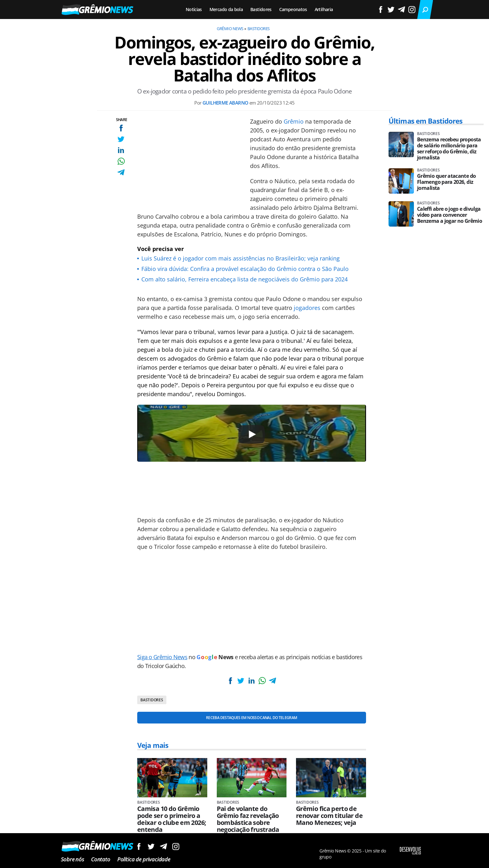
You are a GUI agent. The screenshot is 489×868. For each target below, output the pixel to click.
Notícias (194, 9)
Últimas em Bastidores (426, 121)
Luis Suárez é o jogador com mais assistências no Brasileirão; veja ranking (241, 258)
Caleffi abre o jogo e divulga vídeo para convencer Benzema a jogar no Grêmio (450, 215)
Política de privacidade (144, 859)
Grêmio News (230, 29)
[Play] (252, 434)
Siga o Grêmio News (162, 657)
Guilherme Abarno (225, 103)
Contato (101, 859)
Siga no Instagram (176, 846)
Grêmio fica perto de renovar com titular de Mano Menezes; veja (329, 816)
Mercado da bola (226, 9)
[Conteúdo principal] (245, 434)
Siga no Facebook (139, 846)
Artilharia (324, 9)
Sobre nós (72, 859)
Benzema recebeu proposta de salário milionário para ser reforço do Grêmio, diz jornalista (449, 149)
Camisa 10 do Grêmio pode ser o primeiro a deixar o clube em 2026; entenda (172, 819)
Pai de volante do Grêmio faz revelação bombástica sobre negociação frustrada (248, 819)
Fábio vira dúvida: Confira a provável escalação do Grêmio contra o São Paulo (245, 269)
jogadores (307, 308)
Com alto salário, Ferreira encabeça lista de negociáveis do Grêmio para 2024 (245, 279)
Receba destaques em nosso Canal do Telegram (251, 718)
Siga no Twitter (151, 846)
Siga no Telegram (163, 846)
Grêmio (294, 121)
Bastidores (261, 9)
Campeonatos (293, 9)
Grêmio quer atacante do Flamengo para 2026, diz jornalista (446, 182)
